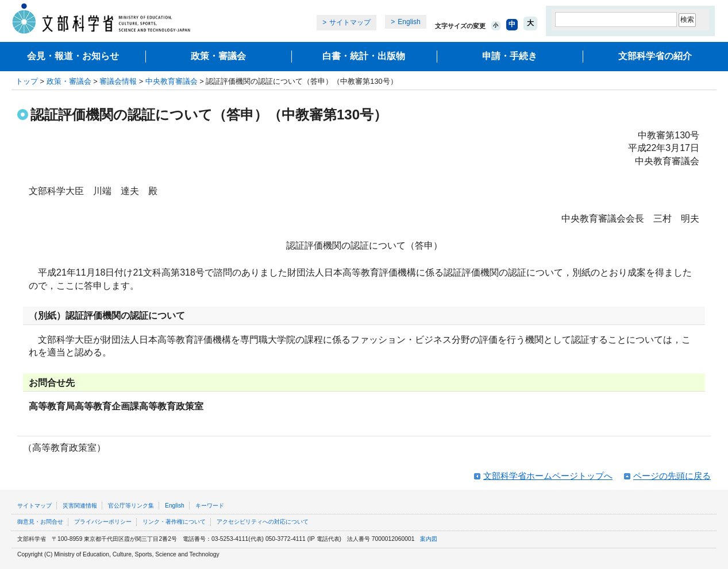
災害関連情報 (80, 506)
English (409, 22)
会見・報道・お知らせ (73, 56)
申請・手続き (510, 56)
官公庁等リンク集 (131, 506)
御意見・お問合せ (40, 522)
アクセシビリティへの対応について (263, 522)
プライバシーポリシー (103, 522)
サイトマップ (350, 22)
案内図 (429, 539)
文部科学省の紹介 (655, 56)
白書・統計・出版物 (364, 56)
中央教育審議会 (172, 81)
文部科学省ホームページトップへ (548, 476)
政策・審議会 (218, 56)
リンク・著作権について (174, 522)
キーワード (210, 506)
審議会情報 (118, 81)
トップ (27, 81)
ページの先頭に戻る (672, 476)
